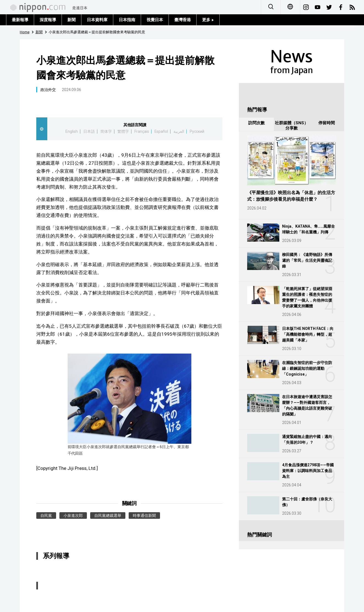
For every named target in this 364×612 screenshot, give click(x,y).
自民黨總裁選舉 (108, 515)
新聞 (71, 20)
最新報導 (20, 20)
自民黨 (46, 515)
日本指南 (127, 20)
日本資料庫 (97, 20)
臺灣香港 (183, 20)
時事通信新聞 (144, 515)
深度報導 (48, 20)
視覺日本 (155, 20)
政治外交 (48, 90)
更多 (208, 20)
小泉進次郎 (73, 515)
